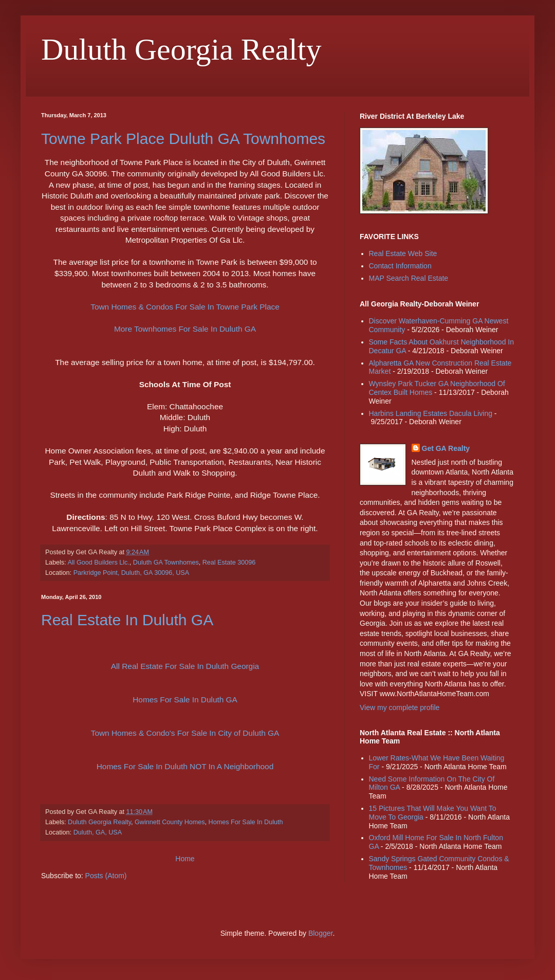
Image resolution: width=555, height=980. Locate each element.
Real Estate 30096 (229, 562)
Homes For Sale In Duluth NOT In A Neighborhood (185, 766)
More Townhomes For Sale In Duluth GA (185, 329)
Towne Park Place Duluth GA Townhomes (183, 139)
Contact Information (400, 266)
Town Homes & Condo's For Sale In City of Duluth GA (185, 733)
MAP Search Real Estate (409, 278)
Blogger (320, 933)
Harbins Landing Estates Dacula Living (431, 413)
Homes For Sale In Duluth (246, 822)
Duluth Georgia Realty (99, 822)
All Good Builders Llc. (98, 562)
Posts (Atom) (106, 876)
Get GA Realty (446, 448)
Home (185, 859)
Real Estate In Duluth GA (127, 620)
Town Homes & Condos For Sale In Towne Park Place (185, 307)
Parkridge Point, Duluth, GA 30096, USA (131, 573)
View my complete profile (400, 707)
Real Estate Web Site (403, 253)
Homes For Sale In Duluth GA (185, 700)
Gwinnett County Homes (170, 822)
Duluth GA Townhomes (166, 562)
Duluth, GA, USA (98, 832)
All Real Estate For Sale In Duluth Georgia (185, 666)
